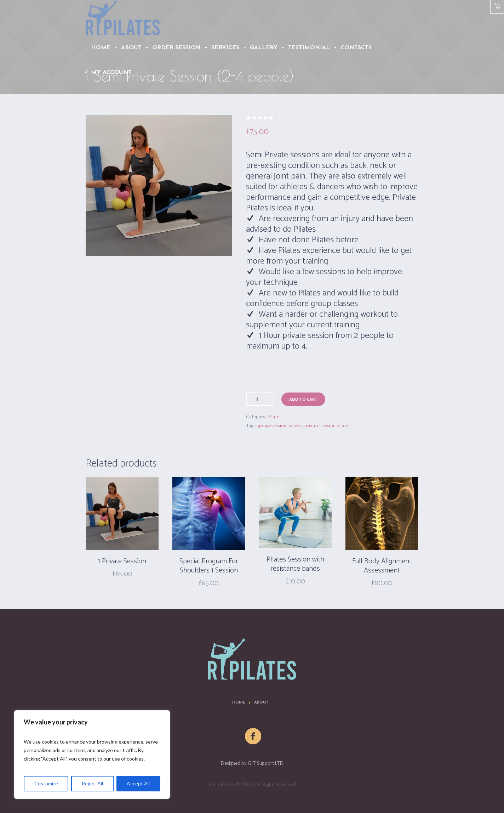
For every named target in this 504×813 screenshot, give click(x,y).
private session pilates (327, 425)
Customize (46, 783)
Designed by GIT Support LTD (252, 763)
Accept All (138, 783)
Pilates (274, 417)
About (261, 703)
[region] (92, 755)
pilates (295, 425)
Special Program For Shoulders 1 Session (209, 566)
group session (272, 425)
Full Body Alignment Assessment (382, 566)
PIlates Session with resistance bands (295, 564)
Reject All (92, 783)
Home (239, 703)
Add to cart (303, 399)
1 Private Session (122, 561)
